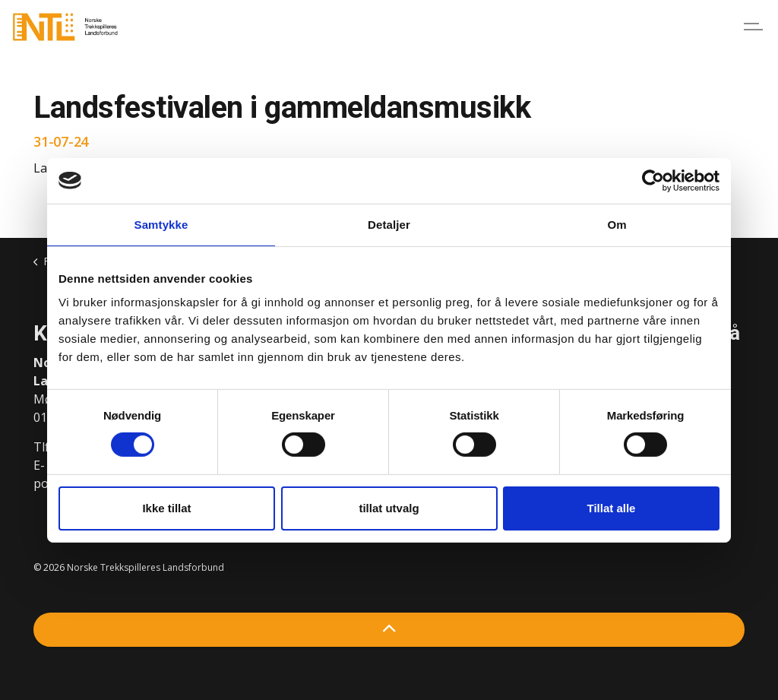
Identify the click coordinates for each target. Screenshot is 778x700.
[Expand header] (755, 27)
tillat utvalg (389, 508)
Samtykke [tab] (161, 224)
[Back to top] (389, 630)
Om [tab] (617, 224)
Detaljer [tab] (389, 224)
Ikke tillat (166, 508)
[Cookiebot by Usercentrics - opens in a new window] (653, 180)
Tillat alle (612, 508)
